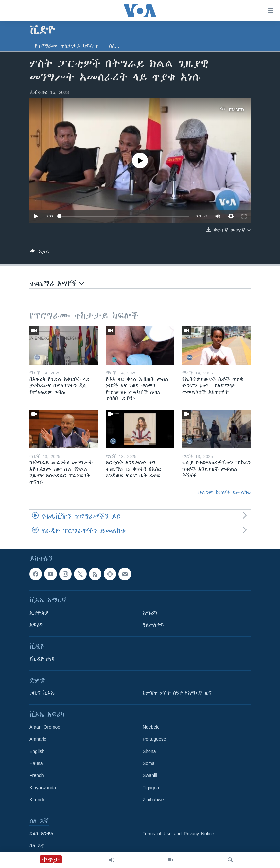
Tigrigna (151, 788)
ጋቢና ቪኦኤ (42, 693)
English (37, 752)
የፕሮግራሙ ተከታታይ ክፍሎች (67, 46)
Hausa (36, 764)
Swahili (150, 776)
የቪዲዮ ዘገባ (42, 659)
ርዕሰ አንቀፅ (41, 834)
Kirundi (37, 800)
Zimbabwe (153, 800)
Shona (149, 752)
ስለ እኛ (37, 846)
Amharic (38, 739)
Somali (150, 764)
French (37, 776)
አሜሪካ (150, 613)
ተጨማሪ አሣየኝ (57, 283)
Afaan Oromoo (45, 727)
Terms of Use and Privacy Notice (178, 834)
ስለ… (114, 46)
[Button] (39, 253)
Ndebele (151, 727)
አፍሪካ (36, 625)
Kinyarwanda (43, 788)
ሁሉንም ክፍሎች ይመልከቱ (224, 492)
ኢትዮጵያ (39, 613)
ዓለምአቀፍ (153, 625)
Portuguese (154, 739)
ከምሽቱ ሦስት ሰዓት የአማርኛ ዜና (177, 693)
